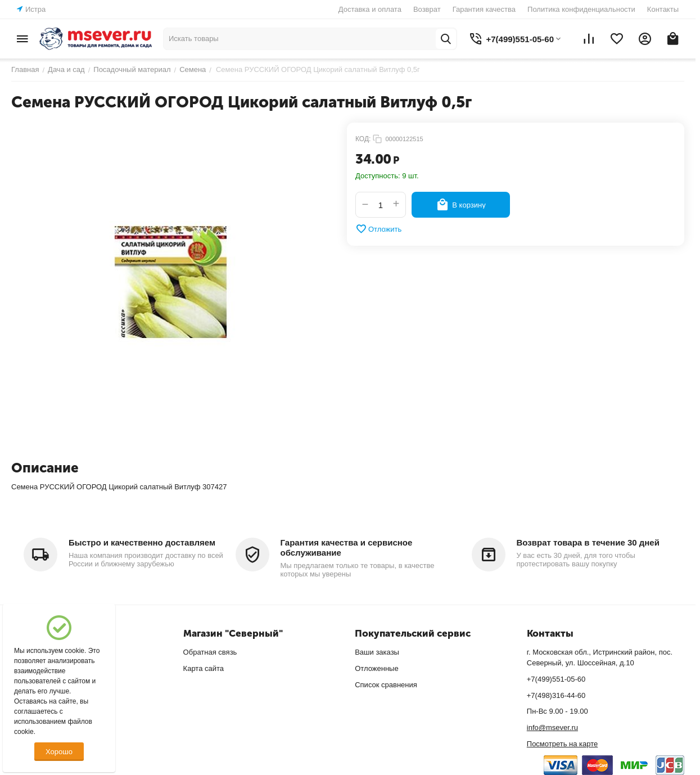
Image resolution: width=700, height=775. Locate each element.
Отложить (378, 229)
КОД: (363, 139)
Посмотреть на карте (562, 744)
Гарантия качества (484, 9)
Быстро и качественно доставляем (142, 542)
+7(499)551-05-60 (556, 679)
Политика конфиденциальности (581, 9)
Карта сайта (204, 668)
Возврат (427, 9)
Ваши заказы (377, 652)
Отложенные (376, 668)
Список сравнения (386, 685)
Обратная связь (210, 652)
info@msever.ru (552, 727)
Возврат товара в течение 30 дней (588, 542)
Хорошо (59, 752)
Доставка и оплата (370, 9)
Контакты (663, 9)
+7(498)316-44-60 (556, 695)
